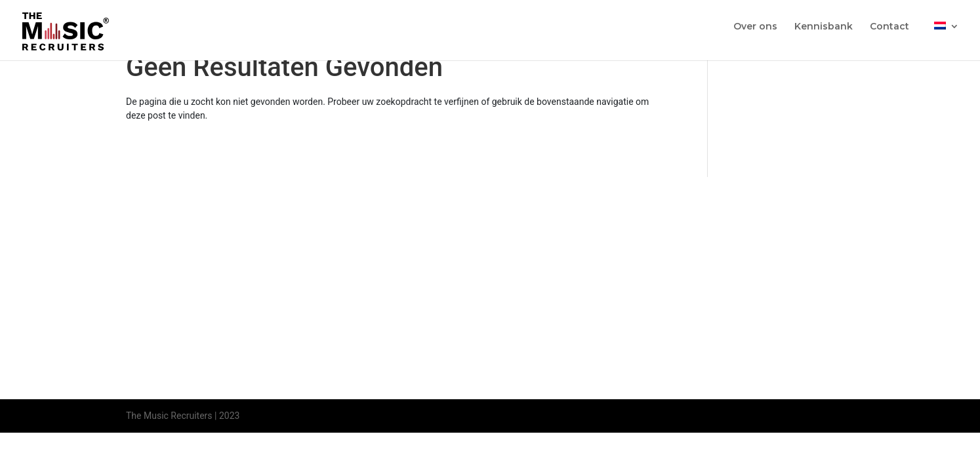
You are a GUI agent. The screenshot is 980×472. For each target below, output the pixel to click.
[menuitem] (947, 37)
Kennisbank (824, 27)
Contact (889, 27)
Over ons (755, 27)
